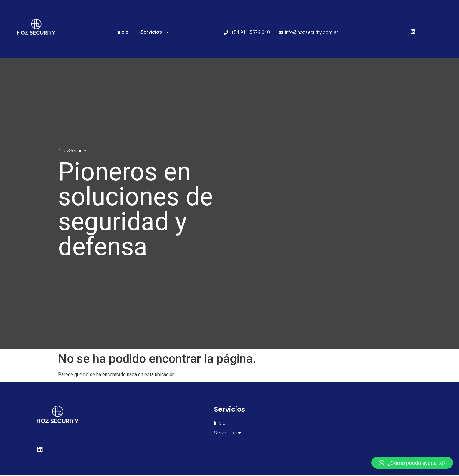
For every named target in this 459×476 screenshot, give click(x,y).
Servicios (155, 32)
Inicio (122, 32)
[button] (412, 463)
